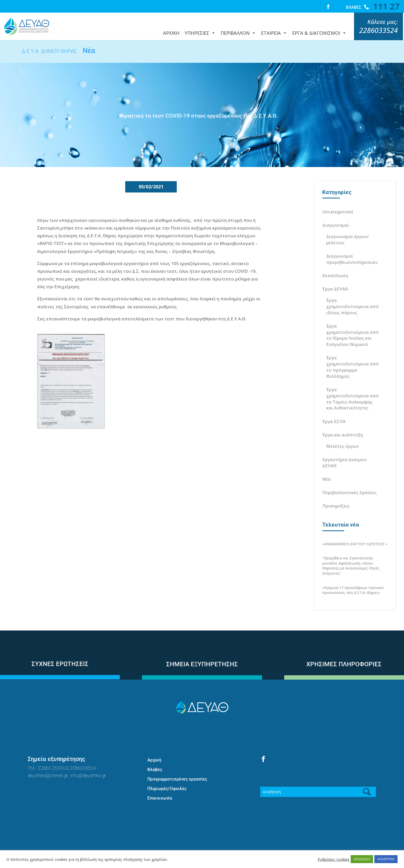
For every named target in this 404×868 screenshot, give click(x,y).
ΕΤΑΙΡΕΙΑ (274, 28)
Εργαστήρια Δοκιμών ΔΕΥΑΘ (344, 451)
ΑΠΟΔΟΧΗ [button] (362, 859)
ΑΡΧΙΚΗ (171, 28)
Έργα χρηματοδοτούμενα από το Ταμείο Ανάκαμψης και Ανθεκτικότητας (352, 387)
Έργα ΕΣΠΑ (334, 410)
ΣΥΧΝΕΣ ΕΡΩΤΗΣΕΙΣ (60, 652)
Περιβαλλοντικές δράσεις (350, 481)
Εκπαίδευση (335, 264)
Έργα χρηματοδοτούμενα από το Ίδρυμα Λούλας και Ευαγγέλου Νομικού (352, 323)
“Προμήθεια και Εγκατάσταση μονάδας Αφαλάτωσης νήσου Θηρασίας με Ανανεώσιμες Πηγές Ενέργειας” (351, 554)
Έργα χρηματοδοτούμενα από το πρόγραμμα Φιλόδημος (352, 355)
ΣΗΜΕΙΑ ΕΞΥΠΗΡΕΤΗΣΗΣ (202, 653)
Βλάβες (155, 758)
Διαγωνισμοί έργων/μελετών (347, 228)
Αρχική (154, 748)
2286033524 (83, 756)
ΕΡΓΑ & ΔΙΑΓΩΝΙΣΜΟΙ (319, 28)
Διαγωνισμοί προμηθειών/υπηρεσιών (352, 247)
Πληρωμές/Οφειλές (167, 777)
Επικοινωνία (160, 786)
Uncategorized (338, 200)
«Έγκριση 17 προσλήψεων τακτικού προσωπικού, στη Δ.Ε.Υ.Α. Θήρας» (353, 579)
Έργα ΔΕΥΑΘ (335, 277)
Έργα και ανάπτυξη (343, 423)
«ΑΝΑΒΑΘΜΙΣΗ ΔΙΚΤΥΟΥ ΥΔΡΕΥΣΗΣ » (355, 532)
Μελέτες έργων (342, 435)
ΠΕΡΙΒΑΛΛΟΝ (238, 28)
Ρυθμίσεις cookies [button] (334, 859)
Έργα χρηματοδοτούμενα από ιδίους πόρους (352, 295)
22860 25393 (51, 756)
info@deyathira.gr (88, 764)
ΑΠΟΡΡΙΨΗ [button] (386, 859)
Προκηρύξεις (336, 494)
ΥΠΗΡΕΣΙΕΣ (200, 28)
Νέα (327, 467)
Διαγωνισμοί (336, 213)
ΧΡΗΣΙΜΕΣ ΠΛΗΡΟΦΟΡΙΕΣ (344, 653)
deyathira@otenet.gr (48, 764)
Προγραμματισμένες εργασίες (177, 767)
